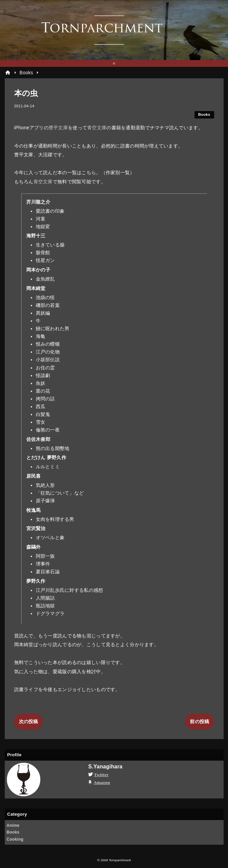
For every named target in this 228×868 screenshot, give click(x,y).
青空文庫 (97, 128)
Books (204, 114)
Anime (13, 825)
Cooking (15, 839)
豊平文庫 (58, 128)
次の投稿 (29, 721)
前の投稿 (199, 721)
